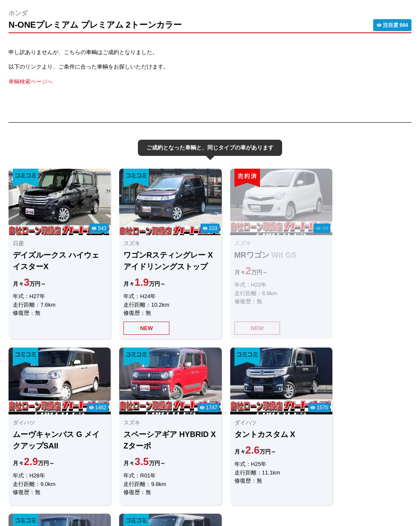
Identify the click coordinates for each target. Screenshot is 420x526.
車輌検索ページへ (31, 82)
